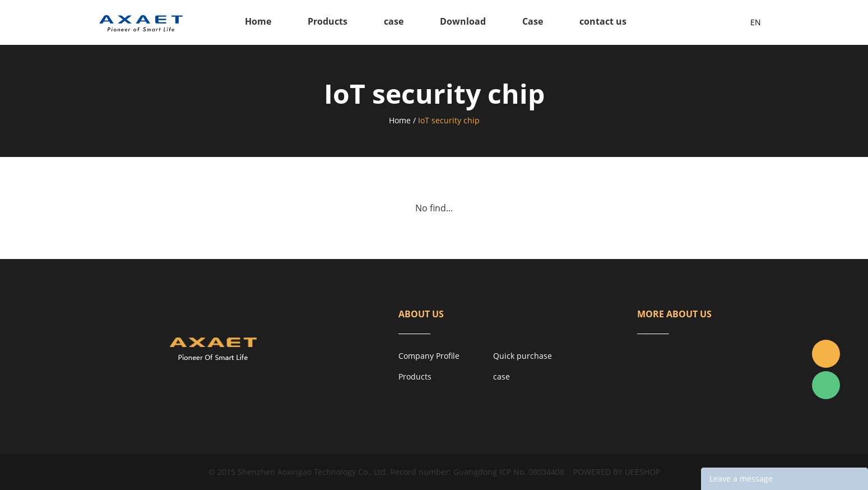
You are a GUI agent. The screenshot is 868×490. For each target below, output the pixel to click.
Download (463, 21)
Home (258, 21)
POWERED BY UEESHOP (617, 472)
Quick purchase (523, 356)
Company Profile (429, 356)
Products (328, 21)
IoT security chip (449, 120)
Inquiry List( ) (714, 22)
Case (533, 21)
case (394, 21)
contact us (603, 21)
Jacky (826, 354)
